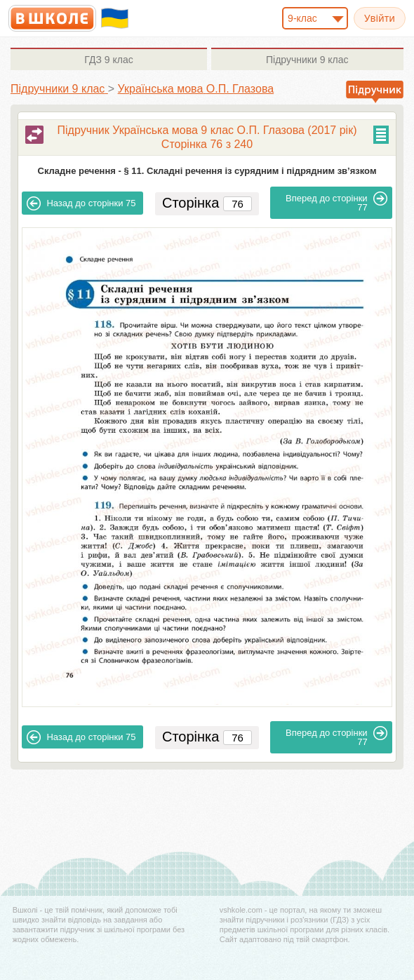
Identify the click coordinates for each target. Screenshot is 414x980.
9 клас (108, 60)
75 (81, 203)
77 (336, 202)
